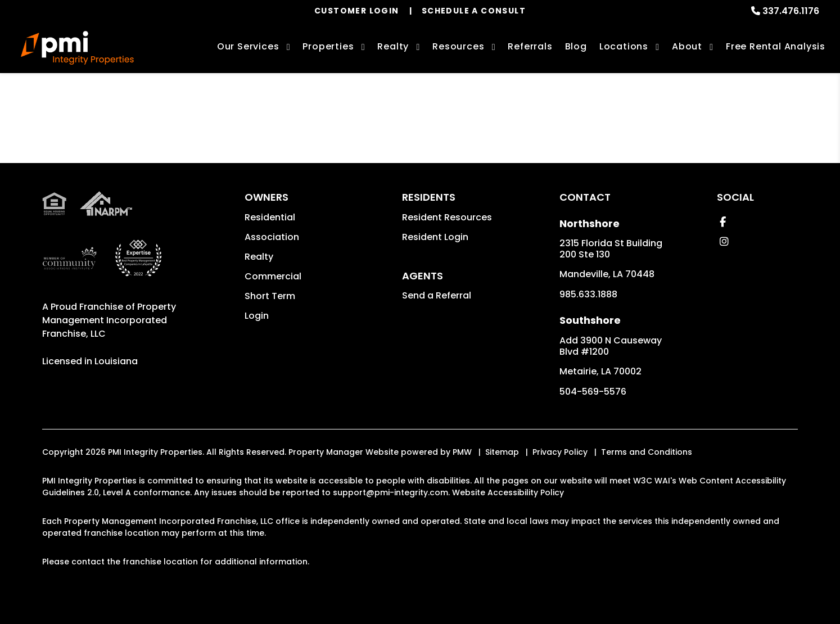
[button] (723, 222)
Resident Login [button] (435, 237)
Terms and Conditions (647, 452)
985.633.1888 (588, 294)
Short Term (270, 296)
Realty (259, 257)
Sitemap (502, 452)
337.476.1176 (791, 11)
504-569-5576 (593, 392)
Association (272, 237)
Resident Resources (447, 217)
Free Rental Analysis (776, 46)
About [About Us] (687, 46)
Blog (576, 46)
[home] (77, 48)
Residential (270, 217)
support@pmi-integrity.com (390, 492)
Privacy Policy (560, 452)
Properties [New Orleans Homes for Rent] (328, 46)
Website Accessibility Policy (508, 492)
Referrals (530, 46)
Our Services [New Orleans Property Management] (248, 46)
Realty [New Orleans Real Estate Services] (393, 46)
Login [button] (257, 316)
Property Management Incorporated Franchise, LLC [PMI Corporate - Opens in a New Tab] (109, 320)
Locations (624, 46)
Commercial (273, 276)
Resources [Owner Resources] (458, 46)
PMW (462, 452)
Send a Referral (437, 295)
